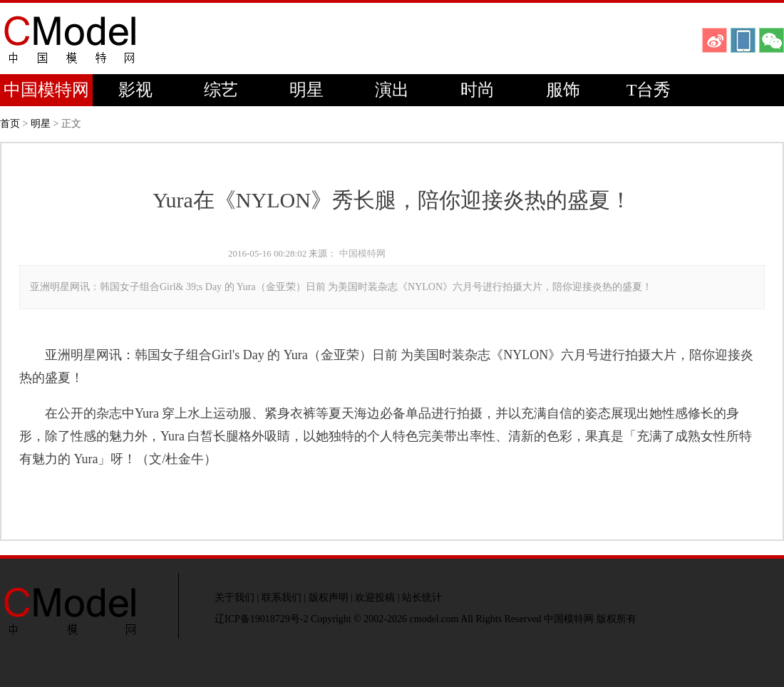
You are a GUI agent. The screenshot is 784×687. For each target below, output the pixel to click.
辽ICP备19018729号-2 (261, 619)
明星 (306, 90)
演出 (392, 90)
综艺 (221, 90)
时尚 (478, 90)
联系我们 (282, 598)
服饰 (563, 90)
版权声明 (329, 598)
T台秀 (649, 90)
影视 (135, 90)
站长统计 (422, 598)
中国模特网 (46, 90)
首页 (10, 124)
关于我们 (234, 598)
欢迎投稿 (375, 598)
